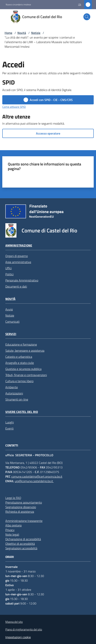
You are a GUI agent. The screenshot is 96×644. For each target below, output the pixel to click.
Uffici (9, 268)
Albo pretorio (13, 525)
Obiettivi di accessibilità (20, 544)
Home (8, 33)
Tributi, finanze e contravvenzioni (26, 375)
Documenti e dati (16, 286)
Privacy (10, 530)
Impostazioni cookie (18, 637)
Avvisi (9, 309)
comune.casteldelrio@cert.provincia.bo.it (37, 476)
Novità (22, 33)
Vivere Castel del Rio (22, 412)
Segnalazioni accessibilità (21, 548)
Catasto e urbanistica (19, 357)
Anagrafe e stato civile (20, 363)
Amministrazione (19, 245)
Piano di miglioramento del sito (24, 629)
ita (80, 4)
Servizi (11, 334)
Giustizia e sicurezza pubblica (23, 369)
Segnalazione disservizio (21, 507)
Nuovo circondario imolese (18, 5)
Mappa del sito (14, 622)
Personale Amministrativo (22, 280)
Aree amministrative (18, 262)
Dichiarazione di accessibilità (23, 539)
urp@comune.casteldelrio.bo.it (34, 481)
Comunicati (12, 322)
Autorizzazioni (14, 393)
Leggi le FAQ (13, 498)
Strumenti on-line (17, 399)
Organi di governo (17, 256)
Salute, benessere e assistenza (25, 351)
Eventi (9, 428)
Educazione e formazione (21, 344)
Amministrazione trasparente (24, 521)
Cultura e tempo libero (19, 381)
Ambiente (12, 387)
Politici (9, 274)
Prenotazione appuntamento (24, 502)
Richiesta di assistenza (20, 512)
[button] (87, 17)
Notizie (36, 33)
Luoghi (10, 422)
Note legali (12, 534)
